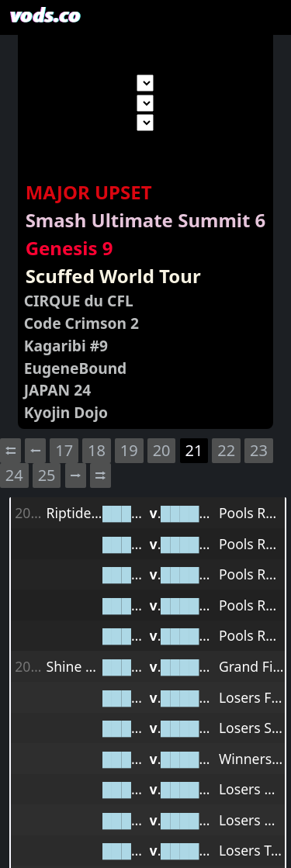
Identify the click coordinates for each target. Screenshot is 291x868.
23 (259, 450)
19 (129, 450)
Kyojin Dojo (66, 412)
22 (226, 450)
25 (47, 475)
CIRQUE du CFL (79, 301)
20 (162, 450)
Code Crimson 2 (81, 323)
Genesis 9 (69, 248)
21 (194, 450)
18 (97, 450)
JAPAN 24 (57, 390)
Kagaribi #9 (66, 346)
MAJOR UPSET (89, 192)
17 (64, 450)
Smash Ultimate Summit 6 (146, 220)
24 (14, 475)
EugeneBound (76, 368)
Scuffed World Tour (113, 276)
